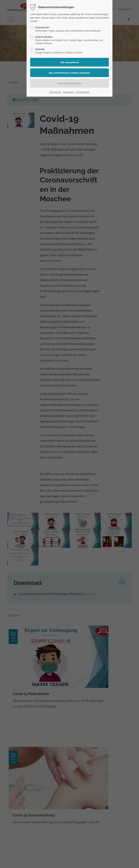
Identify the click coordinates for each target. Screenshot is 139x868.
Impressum (69, 92)
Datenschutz (55, 92)
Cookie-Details (83, 92)
